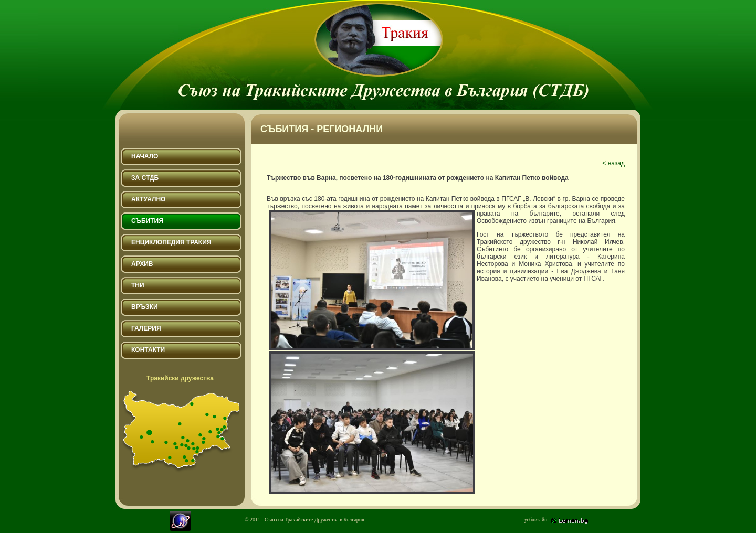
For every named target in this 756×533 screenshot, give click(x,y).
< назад (613, 163)
